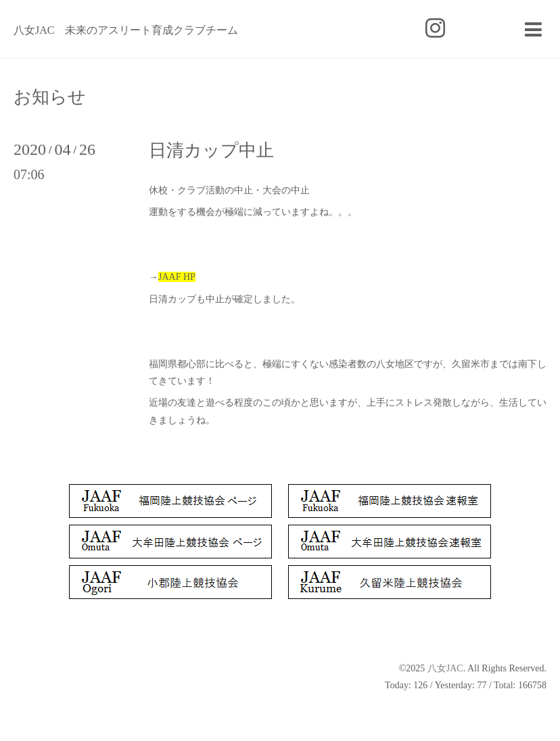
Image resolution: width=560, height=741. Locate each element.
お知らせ (50, 97)
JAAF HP (177, 277)
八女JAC (445, 668)
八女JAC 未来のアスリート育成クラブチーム (126, 30)
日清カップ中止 (211, 150)
